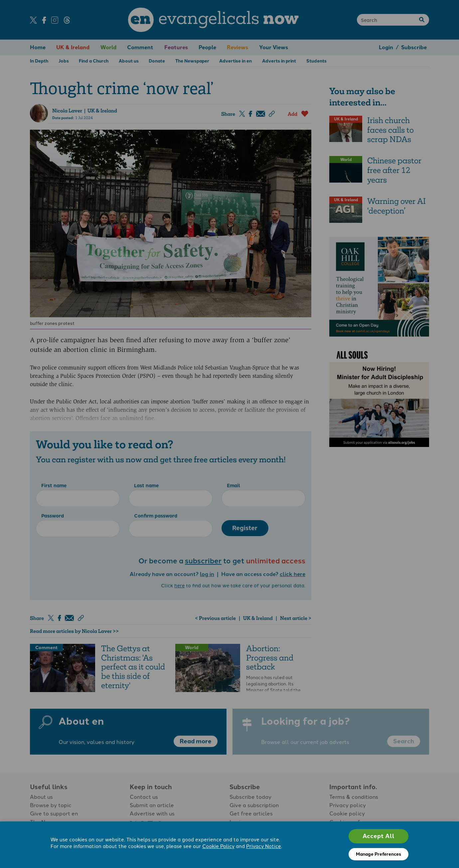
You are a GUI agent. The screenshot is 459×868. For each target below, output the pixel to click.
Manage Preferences (379, 854)
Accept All (379, 836)
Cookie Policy (218, 846)
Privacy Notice (264, 846)
